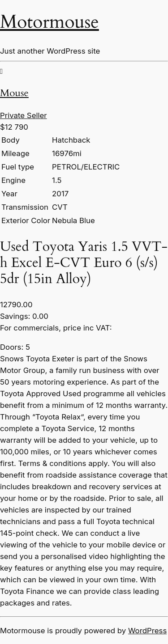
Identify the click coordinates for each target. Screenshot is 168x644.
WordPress (147, 631)
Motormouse (50, 22)
